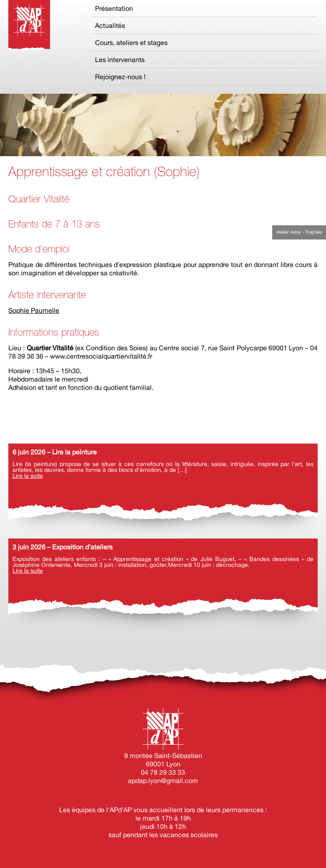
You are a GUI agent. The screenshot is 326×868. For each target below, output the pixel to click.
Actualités (110, 25)
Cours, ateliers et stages (131, 42)
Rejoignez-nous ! (120, 77)
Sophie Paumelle (34, 310)
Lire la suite (28, 476)
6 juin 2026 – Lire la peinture (55, 452)
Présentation (114, 8)
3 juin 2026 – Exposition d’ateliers (63, 547)
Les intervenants (120, 60)
